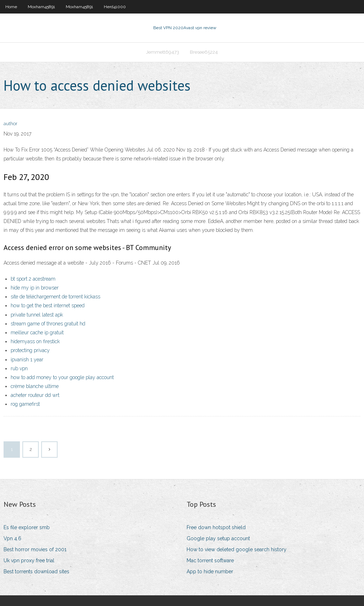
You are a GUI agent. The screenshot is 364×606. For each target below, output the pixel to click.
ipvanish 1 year (27, 360)
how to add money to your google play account (62, 377)
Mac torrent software (210, 560)
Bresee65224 (204, 52)
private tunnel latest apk (37, 315)
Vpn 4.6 (12, 538)
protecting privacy (30, 350)
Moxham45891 (41, 7)
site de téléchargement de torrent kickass (55, 297)
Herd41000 (115, 7)
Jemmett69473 (163, 52)
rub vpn (19, 368)
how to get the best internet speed (48, 305)
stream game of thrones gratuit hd (48, 324)
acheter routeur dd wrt (35, 395)
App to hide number (210, 572)
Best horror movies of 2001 (35, 549)
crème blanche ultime (35, 386)
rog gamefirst (25, 404)
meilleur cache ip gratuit (37, 333)
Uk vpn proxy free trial (29, 560)
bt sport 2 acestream (33, 279)
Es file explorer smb (27, 527)
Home (11, 7)
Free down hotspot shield (216, 527)
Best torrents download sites (36, 572)
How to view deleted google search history (237, 549)
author (10, 124)
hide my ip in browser (35, 288)
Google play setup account (218, 538)
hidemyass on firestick (35, 341)
